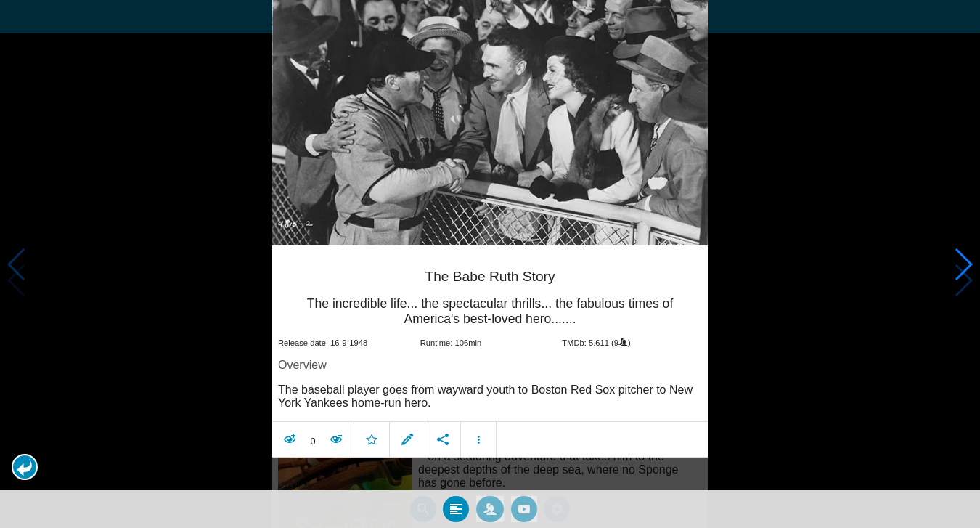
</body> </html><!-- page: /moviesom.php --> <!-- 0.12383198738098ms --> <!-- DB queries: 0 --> (490, 264)
